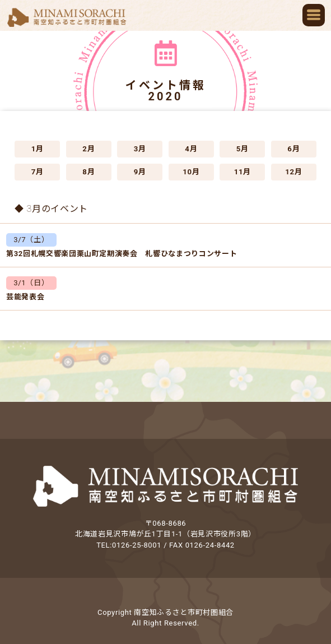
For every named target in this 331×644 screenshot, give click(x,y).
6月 (293, 149)
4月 (191, 149)
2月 (88, 149)
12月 (293, 172)
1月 (38, 149)
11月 (243, 172)
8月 (88, 172)
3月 (140, 149)
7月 (38, 172)
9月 (140, 172)
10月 (191, 172)
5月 (243, 149)
